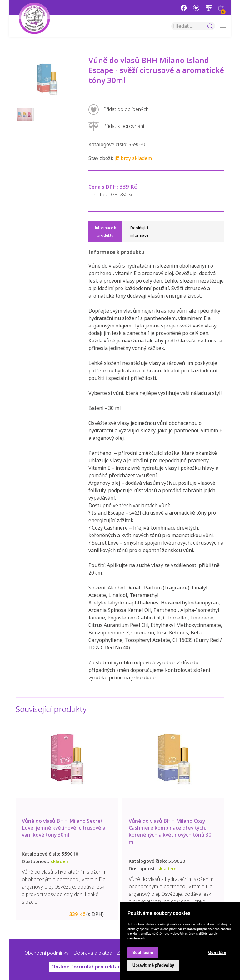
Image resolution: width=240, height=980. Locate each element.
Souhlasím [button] (143, 953)
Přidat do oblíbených (119, 110)
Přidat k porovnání (116, 126)
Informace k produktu (105, 232)
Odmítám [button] (217, 953)
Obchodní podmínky (47, 953)
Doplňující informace (139, 232)
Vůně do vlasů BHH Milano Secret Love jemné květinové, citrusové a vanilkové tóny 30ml (97, 828)
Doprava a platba (93, 953)
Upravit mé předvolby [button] (153, 965)
